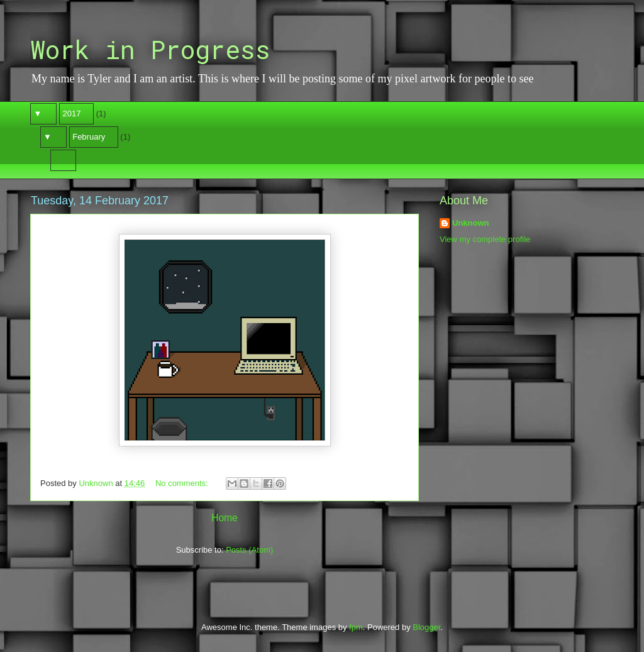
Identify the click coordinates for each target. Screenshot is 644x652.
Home (225, 518)
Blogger (426, 627)
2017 (72, 113)
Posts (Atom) (249, 550)
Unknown (471, 223)
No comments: (183, 483)
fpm (356, 627)
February (89, 137)
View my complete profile (485, 239)
